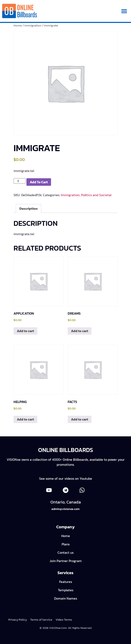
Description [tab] (29, 208)
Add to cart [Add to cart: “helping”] (25, 419)
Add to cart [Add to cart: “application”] (25, 331)
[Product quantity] (20, 181)
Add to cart (39, 182)
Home (18, 25)
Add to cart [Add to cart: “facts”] (80, 419)
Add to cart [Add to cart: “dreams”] (80, 331)
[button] (124, 11)
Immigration (33, 25)
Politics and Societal (96, 195)
